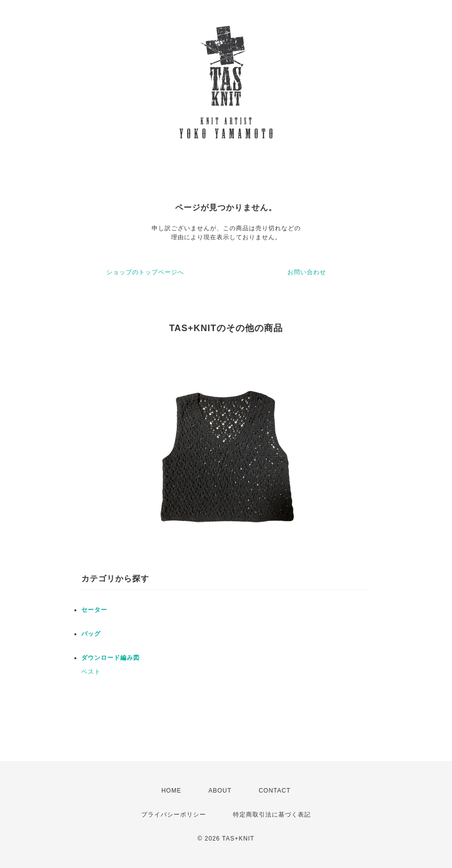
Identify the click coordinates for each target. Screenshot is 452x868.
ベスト (91, 672)
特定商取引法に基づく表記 (272, 815)
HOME (171, 791)
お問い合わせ (307, 272)
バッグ (91, 634)
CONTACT (274, 791)
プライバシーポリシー (174, 815)
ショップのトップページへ (145, 272)
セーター (94, 610)
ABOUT (220, 791)
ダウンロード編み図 (111, 658)
